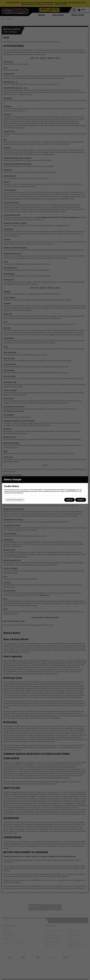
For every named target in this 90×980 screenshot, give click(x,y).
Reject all (69, 500)
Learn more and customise (15, 500)
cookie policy (72, 490)
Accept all (81, 500)
